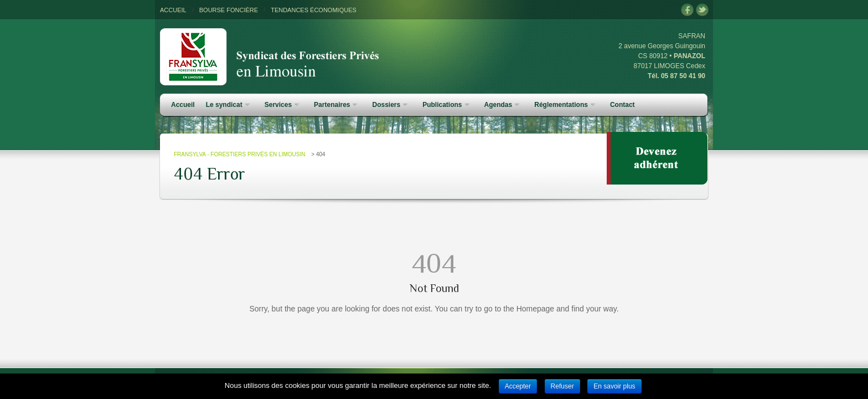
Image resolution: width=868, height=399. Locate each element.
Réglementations (565, 105)
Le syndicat (228, 105)
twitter (702, 10)
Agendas (502, 105)
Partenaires (335, 105)
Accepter (518, 386)
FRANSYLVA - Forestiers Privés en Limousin (239, 154)
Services (282, 105)
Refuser (562, 386)
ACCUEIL (173, 10)
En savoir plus (614, 386)
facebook (687, 10)
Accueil (183, 105)
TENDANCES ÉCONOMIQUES (314, 10)
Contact (622, 105)
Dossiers (390, 105)
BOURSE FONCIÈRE (229, 10)
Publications (446, 105)
